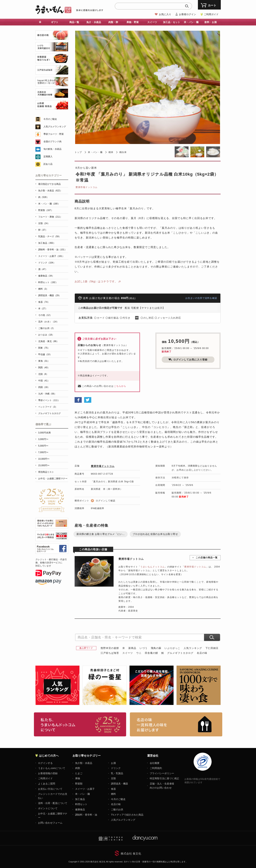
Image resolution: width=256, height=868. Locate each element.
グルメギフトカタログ (180, 653)
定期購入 (48, 157)
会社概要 (155, 763)
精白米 (123, 152)
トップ (78, 152)
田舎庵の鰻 (151, 653)
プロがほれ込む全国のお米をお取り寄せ (155, 534)
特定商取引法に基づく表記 (164, 778)
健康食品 (80, 809)
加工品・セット (172, 22)
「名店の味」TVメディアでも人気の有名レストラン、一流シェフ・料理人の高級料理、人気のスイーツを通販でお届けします (176, 724)
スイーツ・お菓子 (85, 789)
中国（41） (44, 381)
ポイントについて (48, 808)
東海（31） (44, 361)
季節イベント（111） (49, 400)
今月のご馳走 (50, 119)
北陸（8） (43, 374)
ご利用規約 (156, 768)
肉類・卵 (113, 22)
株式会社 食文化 (131, 853)
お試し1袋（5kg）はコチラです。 (96, 281)
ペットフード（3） (48, 407)
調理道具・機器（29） (50, 295)
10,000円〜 (44, 459)
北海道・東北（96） (48, 341)
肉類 (78, 768)
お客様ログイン (188, 14)
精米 (111, 152)
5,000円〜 (43, 446)
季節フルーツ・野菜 (54, 134)
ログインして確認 (106, 501)
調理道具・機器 (119, 784)
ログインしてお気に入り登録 (188, 359)
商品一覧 (74, 22)
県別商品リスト (46, 472)
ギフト (55, 22)
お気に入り (165, 14)
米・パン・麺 (191, 22)
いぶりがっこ (172, 648)
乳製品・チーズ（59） (50, 236)
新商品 (132, 648)
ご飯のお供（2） (47, 328)
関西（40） (44, 368)
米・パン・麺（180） (49, 204)
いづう (144, 648)
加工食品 (80, 799)
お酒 (113, 763)
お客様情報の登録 (48, 773)
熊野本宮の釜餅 (110, 648)
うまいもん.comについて (52, 768)
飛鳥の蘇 (156, 648)
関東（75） (44, 348)
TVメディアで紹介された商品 (127, 815)
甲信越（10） (45, 354)
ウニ (139, 653)
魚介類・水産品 (84, 763)
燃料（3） (43, 289)
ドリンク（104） (47, 263)
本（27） (43, 309)
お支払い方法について (50, 789)
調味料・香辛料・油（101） (52, 250)
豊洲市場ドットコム (86, 187)
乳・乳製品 (117, 773)
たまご (79, 773)
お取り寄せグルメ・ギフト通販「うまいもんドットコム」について (80, 724)
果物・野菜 (133, 22)
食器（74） (44, 302)
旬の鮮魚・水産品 (52, 149)
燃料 (113, 794)
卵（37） (43, 230)
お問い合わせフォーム (50, 823)
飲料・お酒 (211, 22)
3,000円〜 (43, 439)
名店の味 (202, 653)
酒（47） (43, 269)
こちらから (120, 386)
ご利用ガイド (211, 14)
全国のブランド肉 (52, 142)
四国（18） (44, 387)
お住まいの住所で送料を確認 (201, 298)
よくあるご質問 (47, 784)
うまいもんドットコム (153, 567)
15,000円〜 (44, 465)
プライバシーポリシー (162, 773)
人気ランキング (193, 648)
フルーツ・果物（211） (50, 217)
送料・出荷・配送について (53, 803)
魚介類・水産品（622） (50, 191)
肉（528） (43, 197)
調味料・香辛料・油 (86, 815)
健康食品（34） (46, 276)
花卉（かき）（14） (48, 322)
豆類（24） (44, 223)
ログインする (45, 763)
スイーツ (152, 22)
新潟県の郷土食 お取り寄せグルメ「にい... (101, 534)
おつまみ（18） (46, 335)
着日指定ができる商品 (49, 184)
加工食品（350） (47, 243)
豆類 (113, 778)
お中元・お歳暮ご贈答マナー (53, 479)
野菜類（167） (46, 210)
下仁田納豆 (212, 648)
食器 (113, 789)
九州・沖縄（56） (47, 394)
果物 (78, 778)
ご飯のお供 (117, 809)
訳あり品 (48, 164)
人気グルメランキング (55, 127)
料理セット (81, 804)
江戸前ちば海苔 (110, 653)
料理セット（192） (48, 282)
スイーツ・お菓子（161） (51, 256)
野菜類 (79, 784)
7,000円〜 (43, 452)
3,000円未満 (44, 433)
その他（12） (45, 315)
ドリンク (116, 768)
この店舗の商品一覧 (207, 558)
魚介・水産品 (94, 22)
